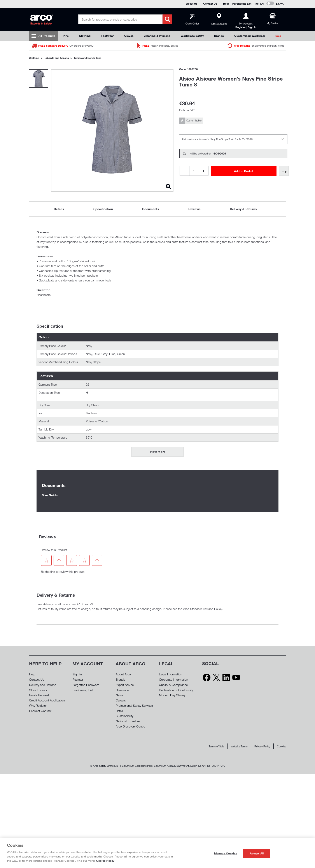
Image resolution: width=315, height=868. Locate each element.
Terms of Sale (216, 746)
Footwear (107, 36)
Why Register (38, 705)
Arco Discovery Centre (130, 726)
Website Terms (239, 746)
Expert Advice (125, 685)
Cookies (282, 746)
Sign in (77, 674)
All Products (47, 36)
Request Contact (40, 711)
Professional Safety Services (134, 705)
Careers (121, 700)
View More (158, 452)
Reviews (194, 209)
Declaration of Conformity (176, 690)
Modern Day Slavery (172, 695)
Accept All (257, 853)
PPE (66, 36)
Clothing (85, 36)
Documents (151, 209)
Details (59, 209)
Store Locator (38, 690)
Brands (219, 36)
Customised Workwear (250, 36)
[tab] (59, 209)
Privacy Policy (262, 746)
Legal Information (171, 674)
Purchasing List (242, 4)
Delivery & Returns (243, 209)
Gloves (129, 36)
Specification (103, 209)
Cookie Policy (105, 861)
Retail (119, 711)
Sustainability (124, 716)
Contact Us (210, 4)
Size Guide (50, 495)
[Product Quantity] (194, 171)
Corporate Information (174, 679)
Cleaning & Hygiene (157, 36)
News (119, 695)
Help (226, 4)
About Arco (123, 674)
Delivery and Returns (43, 685)
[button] (46, 561)
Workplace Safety (192, 36)
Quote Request (39, 695)
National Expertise (128, 721)
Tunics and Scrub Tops (87, 58)
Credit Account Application (47, 700)
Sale (278, 36)
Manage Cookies (226, 853)
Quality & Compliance (173, 685)
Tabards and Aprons (56, 58)
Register (78, 679)
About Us (192, 4)
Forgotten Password (86, 685)
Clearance (122, 690)
